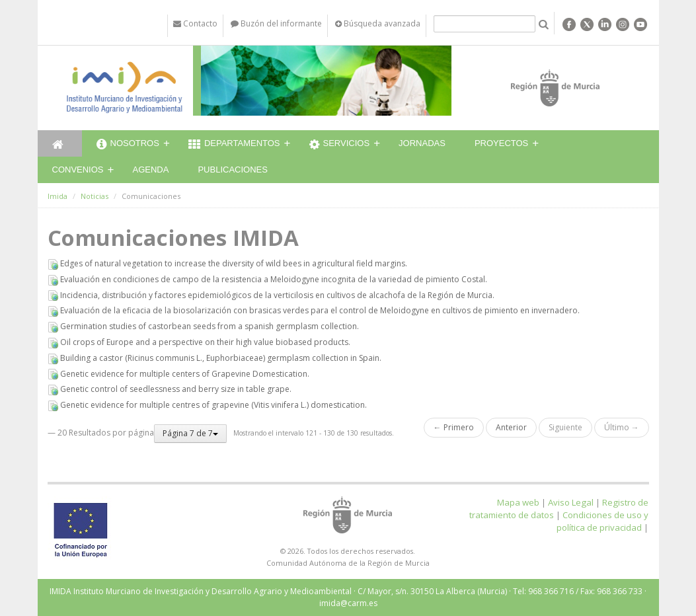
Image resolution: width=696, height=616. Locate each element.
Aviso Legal (571, 502)
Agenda (151, 170)
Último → (622, 427)
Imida (58, 196)
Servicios (340, 145)
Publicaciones (232, 170)
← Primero (454, 427)
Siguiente (565, 427)
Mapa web (518, 502)
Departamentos (234, 145)
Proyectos (501, 143)
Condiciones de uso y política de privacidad (602, 521)
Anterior (511, 427)
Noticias (95, 196)
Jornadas (422, 143)
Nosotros (128, 145)
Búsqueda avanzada (378, 23)
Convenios (78, 170)
